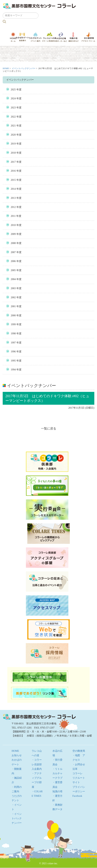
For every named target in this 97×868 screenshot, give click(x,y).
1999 (13, 324)
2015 (13, 180)
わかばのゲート (22, 37)
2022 (13, 117)
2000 (13, 315)
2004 (13, 279)
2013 (13, 198)
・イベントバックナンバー (17, 818)
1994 (13, 370)
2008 (13, 243)
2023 (13, 108)
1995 (13, 361)
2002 (13, 297)
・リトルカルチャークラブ (57, 773)
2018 (13, 153)
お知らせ (17, 755)
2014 (13, 189)
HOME (13, 37)
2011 (13, 216)
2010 (13, 225)
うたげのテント (35, 37)
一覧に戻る (49, 429)
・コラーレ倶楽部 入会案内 (37, 764)
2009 (13, 234)
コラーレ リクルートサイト (79, 778)
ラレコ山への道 (50, 37)
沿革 (75, 769)
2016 (13, 171)
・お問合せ (79, 765)
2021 (13, 126)
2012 (13, 207)
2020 (13, 135)
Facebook (77, 796)
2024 (13, 98)
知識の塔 (74, 37)
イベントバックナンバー (24, 68)
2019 (13, 144)
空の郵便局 (88, 37)
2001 (13, 306)
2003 (13, 288)
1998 (13, 334)
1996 (13, 352)
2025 (13, 90)
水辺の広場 (61, 37)
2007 (13, 252)
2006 (13, 261)
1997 (13, 343)
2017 (13, 162)
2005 (13, 270)
